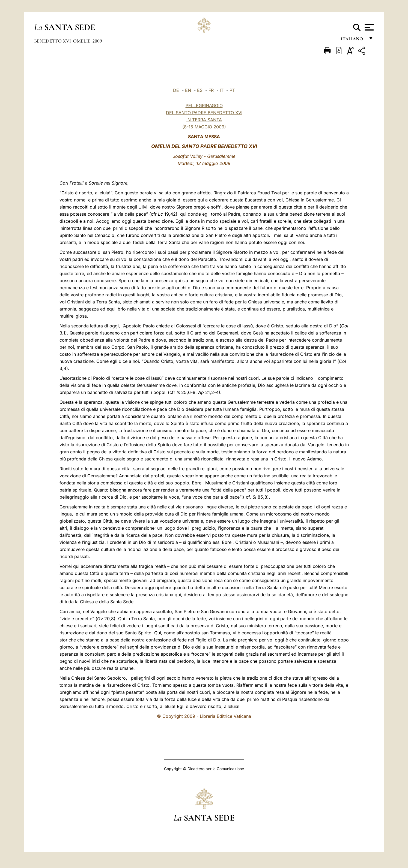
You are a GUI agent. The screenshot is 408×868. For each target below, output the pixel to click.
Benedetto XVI (53, 41)
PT (232, 90)
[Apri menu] (369, 27)
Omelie (82, 41)
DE (176, 90)
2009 (97, 41)
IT (222, 90)
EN (188, 90)
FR (211, 90)
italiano (353, 40)
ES (200, 90)
